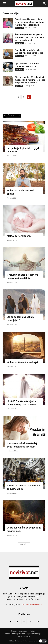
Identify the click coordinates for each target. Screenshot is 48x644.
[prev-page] (18, 97)
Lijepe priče (19, 86)
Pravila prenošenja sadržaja (15, 634)
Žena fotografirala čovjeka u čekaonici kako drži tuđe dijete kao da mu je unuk (30, 37)
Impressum (23, 631)
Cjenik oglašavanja (34, 634)
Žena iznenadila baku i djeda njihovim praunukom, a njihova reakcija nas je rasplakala (30, 22)
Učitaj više (24, 544)
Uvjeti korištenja (24, 636)
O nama (14, 631)
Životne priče (20, 28)
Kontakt (32, 631)
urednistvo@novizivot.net (32, 604)
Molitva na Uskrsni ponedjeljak (23, 362)
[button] (4, 3)
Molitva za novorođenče (19, 236)
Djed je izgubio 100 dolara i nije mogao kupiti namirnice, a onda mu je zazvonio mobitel (30, 80)
